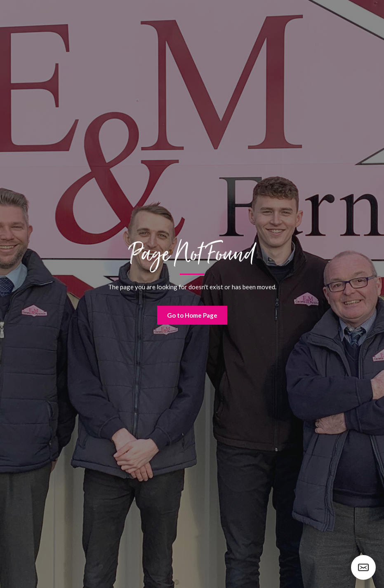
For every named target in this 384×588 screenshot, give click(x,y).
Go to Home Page (192, 315)
